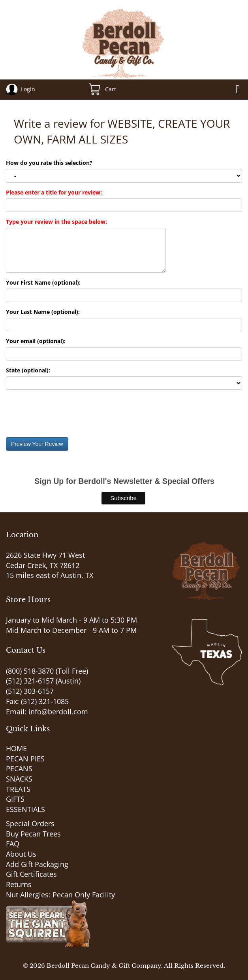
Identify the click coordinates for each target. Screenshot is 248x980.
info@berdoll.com (58, 712)
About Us (21, 854)
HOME (16, 748)
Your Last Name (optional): (43, 312)
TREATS (18, 789)
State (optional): (28, 370)
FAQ (13, 844)
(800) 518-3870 (30, 671)
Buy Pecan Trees (33, 834)
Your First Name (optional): (43, 282)
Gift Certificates (31, 874)
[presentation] (66, 414)
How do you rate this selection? (51, 163)
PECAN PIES (25, 759)
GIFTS (15, 799)
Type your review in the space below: (56, 222)
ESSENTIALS (25, 809)
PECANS (19, 769)
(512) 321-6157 (30, 681)
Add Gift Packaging (37, 864)
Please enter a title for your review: (54, 192)
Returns (19, 884)
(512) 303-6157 (30, 691)
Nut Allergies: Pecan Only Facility (60, 895)
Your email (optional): (36, 341)
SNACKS (19, 779)
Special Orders (30, 823)
